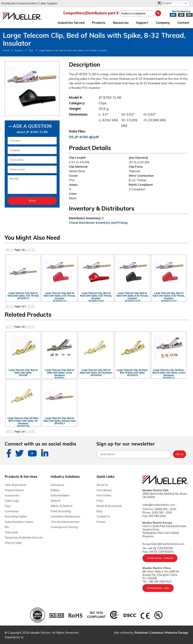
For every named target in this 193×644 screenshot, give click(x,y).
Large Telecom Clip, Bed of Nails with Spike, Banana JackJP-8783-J (59, 421)
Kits (7, 527)
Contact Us (103, 516)
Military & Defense (62, 506)
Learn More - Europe (160, 558)
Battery (55, 490)
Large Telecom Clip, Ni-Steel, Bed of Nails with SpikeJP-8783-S (132, 373)
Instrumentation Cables (19, 522)
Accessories (12, 495)
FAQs (100, 501)
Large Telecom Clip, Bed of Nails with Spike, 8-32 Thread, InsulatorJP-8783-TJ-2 (59, 297)
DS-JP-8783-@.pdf (84, 137)
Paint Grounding (61, 511)
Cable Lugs (12, 501)
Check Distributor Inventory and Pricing (98, 223)
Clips (31, 50)
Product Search (14, 490)
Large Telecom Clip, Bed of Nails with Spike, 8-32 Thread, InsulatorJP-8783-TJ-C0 (132, 297)
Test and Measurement (65, 522)
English (165, 3)
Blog (99, 511)
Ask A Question (32, 126)
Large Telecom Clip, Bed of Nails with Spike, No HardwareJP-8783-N (96, 373)
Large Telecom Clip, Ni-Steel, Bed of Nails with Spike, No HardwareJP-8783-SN (23, 422)
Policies (101, 522)
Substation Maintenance (65, 516)
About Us (102, 485)
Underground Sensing (64, 527)
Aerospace (57, 485)
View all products (15, 485)
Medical (55, 501)
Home (6, 50)
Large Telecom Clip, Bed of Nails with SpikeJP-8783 (23, 373)
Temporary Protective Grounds (24, 538)
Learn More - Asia (158, 588)
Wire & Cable (13, 543)
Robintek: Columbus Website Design (161, 633)
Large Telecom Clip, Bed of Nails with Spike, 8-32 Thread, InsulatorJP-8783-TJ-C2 (169, 297)
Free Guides (104, 495)
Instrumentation (60, 495)
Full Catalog (104, 490)
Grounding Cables (16, 516)
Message (32, 185)
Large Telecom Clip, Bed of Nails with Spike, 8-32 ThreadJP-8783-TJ (23, 296)
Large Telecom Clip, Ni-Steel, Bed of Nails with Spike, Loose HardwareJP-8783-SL (169, 374)
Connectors (12, 511)
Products (19, 50)
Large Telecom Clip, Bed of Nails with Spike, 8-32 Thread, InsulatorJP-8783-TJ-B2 (96, 297)
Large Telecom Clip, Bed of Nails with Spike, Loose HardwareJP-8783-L (60, 374)
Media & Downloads (109, 506)
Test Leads (11, 532)
